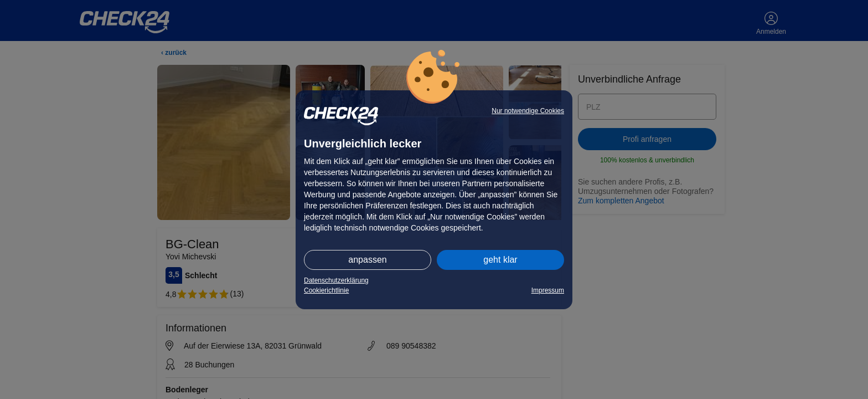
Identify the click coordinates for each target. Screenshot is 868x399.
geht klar (500, 260)
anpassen (367, 260)
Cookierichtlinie (326, 290)
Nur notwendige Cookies (528, 111)
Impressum (548, 290)
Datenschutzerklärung (336, 280)
